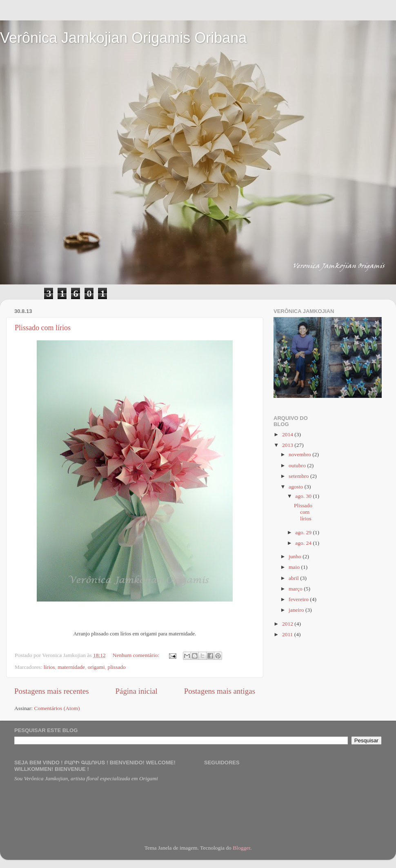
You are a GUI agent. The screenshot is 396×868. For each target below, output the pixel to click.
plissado (117, 667)
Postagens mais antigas (220, 691)
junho (296, 556)
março (296, 589)
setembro (299, 476)
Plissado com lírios (43, 328)
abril (294, 578)
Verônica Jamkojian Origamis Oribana (123, 38)
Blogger (241, 848)
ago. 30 (304, 496)
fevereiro (299, 599)
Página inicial (137, 691)
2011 (288, 634)
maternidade (71, 667)
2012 (288, 624)
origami (96, 667)
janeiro (297, 610)
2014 (288, 434)
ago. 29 (304, 532)
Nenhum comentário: (137, 655)
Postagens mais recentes (52, 691)
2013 (288, 445)
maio (295, 567)
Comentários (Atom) (57, 708)
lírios (49, 667)
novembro (300, 454)
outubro (298, 465)
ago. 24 (304, 543)
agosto (297, 487)
